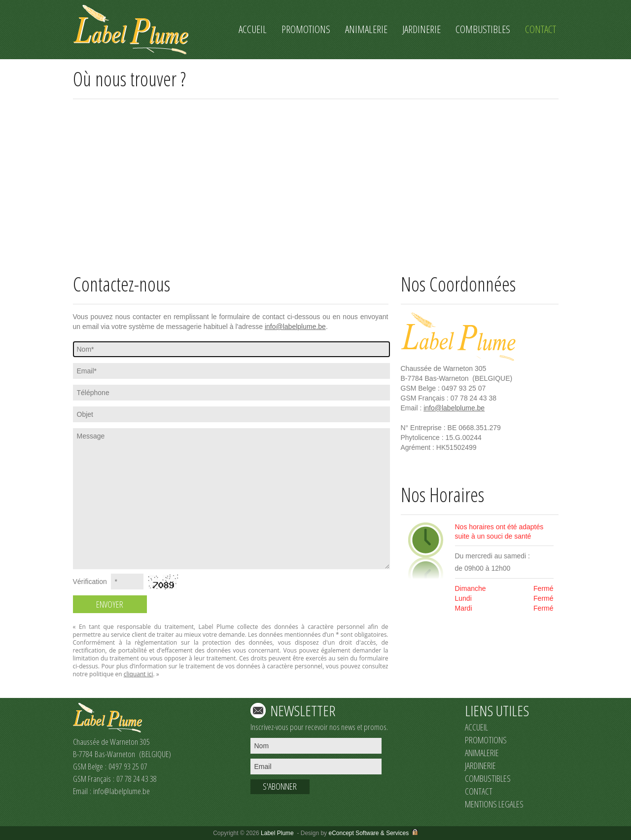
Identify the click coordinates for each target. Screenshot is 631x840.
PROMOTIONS (486, 740)
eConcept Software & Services (368, 833)
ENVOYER (110, 604)
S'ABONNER (280, 786)
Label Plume (277, 833)
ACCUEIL (476, 727)
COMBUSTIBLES (488, 778)
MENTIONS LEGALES (494, 804)
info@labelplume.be (295, 327)
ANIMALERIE (482, 753)
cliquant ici (139, 674)
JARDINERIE (480, 766)
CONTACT (479, 791)
